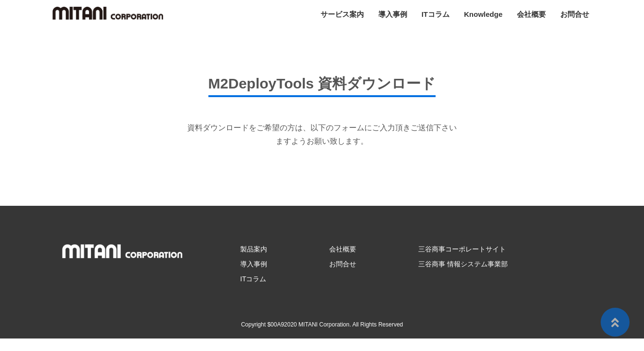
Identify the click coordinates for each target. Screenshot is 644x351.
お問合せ (575, 14)
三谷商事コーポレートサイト (462, 249)
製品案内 (254, 249)
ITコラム (436, 14)
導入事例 (393, 14)
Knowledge (483, 14)
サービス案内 (342, 14)
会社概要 (531, 14)
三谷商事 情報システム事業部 (463, 264)
